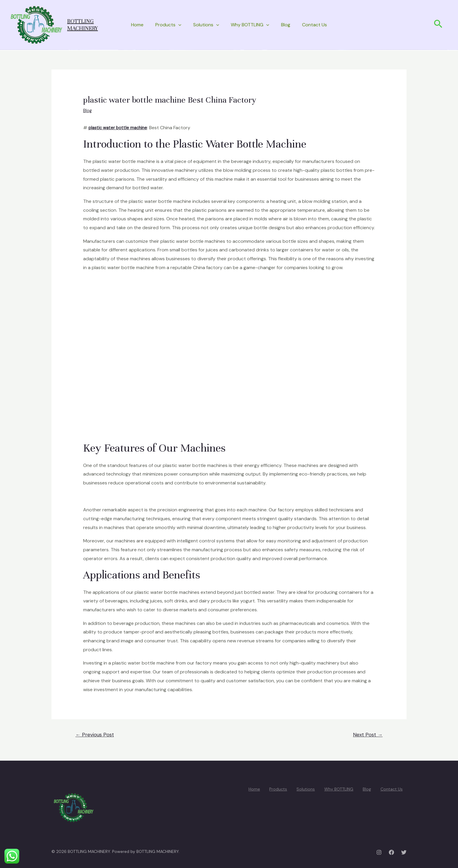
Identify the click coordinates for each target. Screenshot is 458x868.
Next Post (368, 735)
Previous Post (95, 735)
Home (137, 25)
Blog (286, 25)
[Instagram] (379, 852)
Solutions (206, 25)
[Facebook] (391, 852)
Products (168, 25)
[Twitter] (404, 852)
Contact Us (315, 25)
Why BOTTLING (250, 25)
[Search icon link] (438, 25)
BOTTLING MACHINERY (83, 25)
